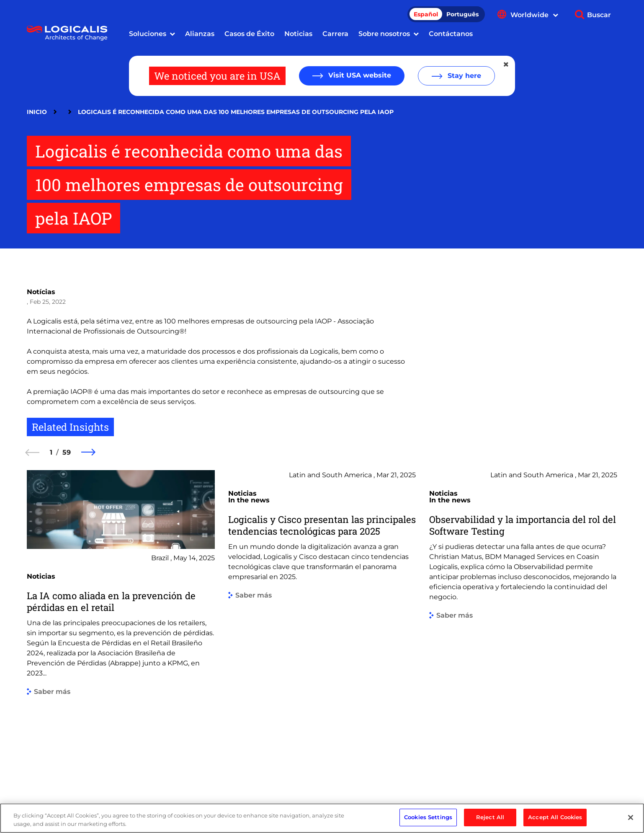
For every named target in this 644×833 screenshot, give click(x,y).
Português (462, 14)
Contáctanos (451, 34)
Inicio (37, 112)
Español (426, 14)
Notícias (41, 292)
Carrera (335, 34)
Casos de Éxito (249, 34)
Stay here (463, 76)
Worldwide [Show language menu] (534, 15)
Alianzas (200, 34)
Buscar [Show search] (599, 15)
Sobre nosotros (384, 34)
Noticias (298, 34)
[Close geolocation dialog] (507, 65)
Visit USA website (359, 75)
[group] (121, 624)
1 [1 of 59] (51, 452)
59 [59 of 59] (67, 452)
